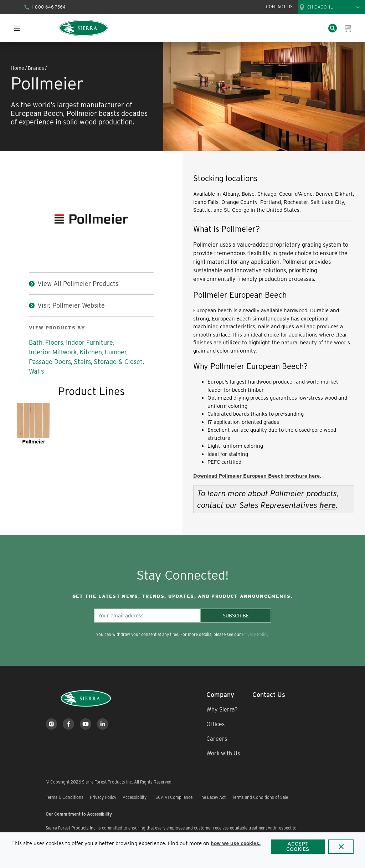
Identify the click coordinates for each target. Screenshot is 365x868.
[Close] (341, 847)
